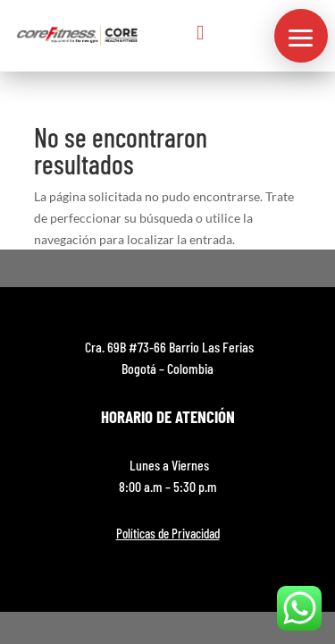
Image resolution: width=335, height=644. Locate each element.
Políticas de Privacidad (168, 533)
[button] (301, 36)
